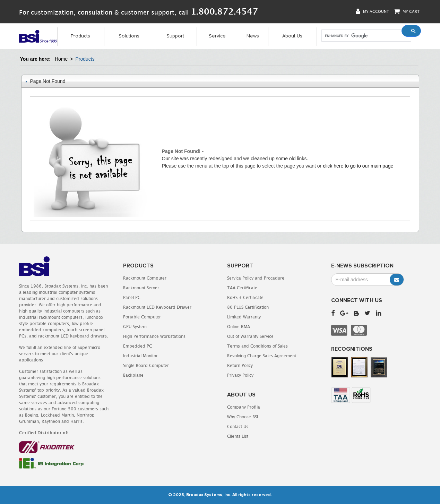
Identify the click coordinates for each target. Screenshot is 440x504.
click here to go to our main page (358, 166)
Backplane (133, 375)
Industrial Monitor (140, 356)
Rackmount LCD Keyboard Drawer (157, 307)
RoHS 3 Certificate (245, 297)
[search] (366, 36)
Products (80, 36)
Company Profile (244, 407)
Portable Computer (142, 317)
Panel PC (132, 297)
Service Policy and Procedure (256, 278)
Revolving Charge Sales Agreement (262, 356)
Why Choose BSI (243, 417)
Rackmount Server (141, 288)
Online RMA (239, 327)
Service (217, 36)
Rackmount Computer (145, 278)
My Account (372, 11)
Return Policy (240, 365)
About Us (292, 36)
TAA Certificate (242, 288)
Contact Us (238, 426)
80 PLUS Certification (248, 307)
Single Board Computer (146, 365)
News (253, 36)
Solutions (129, 36)
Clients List (238, 436)
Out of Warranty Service (250, 336)
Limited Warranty (244, 317)
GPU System (135, 327)
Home (61, 59)
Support (175, 36)
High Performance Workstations (154, 336)
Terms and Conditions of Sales (257, 346)
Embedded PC (137, 346)
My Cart (407, 11)
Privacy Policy (240, 375)
